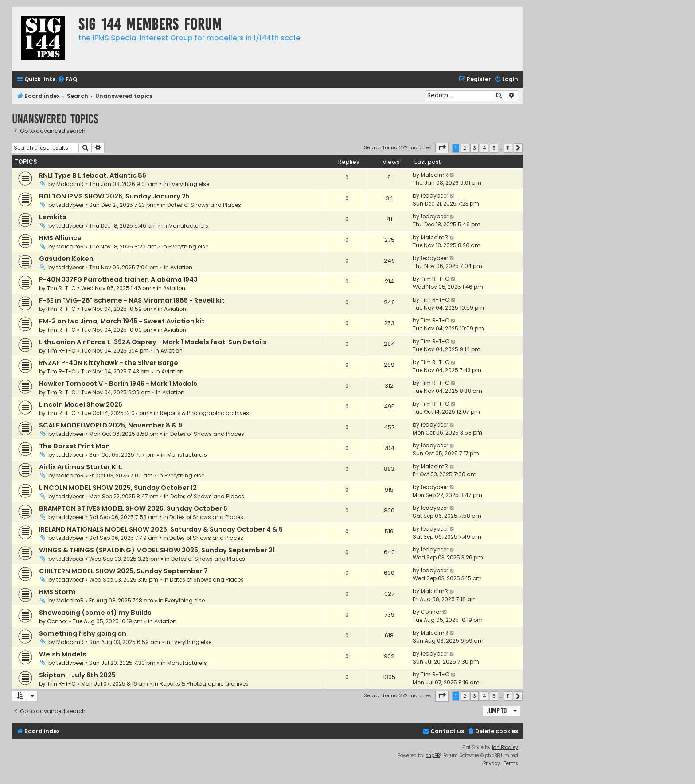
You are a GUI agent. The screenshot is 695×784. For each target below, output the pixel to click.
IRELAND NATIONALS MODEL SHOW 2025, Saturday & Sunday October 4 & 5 (161, 529)
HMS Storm (57, 592)
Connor (57, 621)
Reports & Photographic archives (205, 413)
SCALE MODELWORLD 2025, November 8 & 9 (111, 425)
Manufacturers (188, 226)
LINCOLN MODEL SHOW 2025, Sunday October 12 (118, 488)
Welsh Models (63, 654)
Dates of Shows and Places (204, 205)
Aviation (181, 267)
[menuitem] (67, 80)
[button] (442, 148)
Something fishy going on (83, 633)
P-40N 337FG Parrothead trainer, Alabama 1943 (118, 279)
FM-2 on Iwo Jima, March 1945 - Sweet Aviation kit (122, 321)
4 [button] (484, 148)
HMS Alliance (60, 238)
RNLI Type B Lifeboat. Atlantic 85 (93, 175)
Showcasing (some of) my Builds (95, 613)
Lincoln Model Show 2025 (81, 404)
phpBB (432, 755)
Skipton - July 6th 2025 (77, 675)
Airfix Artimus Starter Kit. (81, 467)
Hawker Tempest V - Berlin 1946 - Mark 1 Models (118, 384)
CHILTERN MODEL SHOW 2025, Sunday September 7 (123, 571)
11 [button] (508, 148)
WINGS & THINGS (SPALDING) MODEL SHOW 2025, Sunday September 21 (157, 550)
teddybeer (70, 205)
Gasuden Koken (66, 259)
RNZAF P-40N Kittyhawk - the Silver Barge (109, 363)
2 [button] (465, 148)
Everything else (189, 184)
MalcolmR (70, 184)
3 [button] (474, 148)
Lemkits (53, 217)
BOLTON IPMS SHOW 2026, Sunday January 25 (114, 196)
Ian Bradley (505, 747)
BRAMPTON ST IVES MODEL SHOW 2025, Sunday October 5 (133, 508)
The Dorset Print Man (74, 446)
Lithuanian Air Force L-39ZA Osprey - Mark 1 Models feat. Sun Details (153, 342)
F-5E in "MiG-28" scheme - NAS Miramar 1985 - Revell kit (132, 300)
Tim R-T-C (61, 288)
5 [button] (494, 148)
